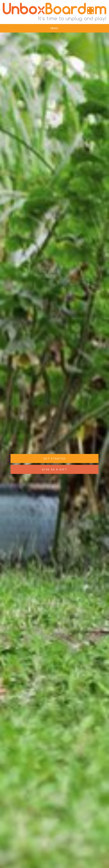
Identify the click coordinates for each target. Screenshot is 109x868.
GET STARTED (55, 458)
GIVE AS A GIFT (54, 469)
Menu (55, 28)
